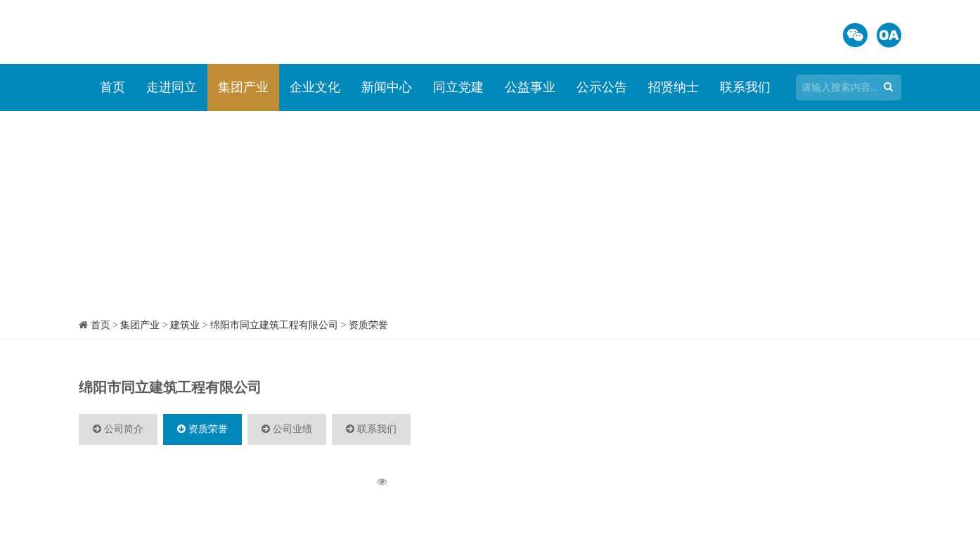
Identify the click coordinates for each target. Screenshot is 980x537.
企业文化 (315, 87)
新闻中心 (387, 87)
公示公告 (602, 87)
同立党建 (458, 87)
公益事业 (530, 87)
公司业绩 (287, 429)
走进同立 (172, 87)
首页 (112, 87)
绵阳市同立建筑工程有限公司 (274, 325)
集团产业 (243, 87)
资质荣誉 (368, 325)
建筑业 (185, 325)
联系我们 (745, 87)
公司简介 (118, 429)
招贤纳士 (673, 87)
